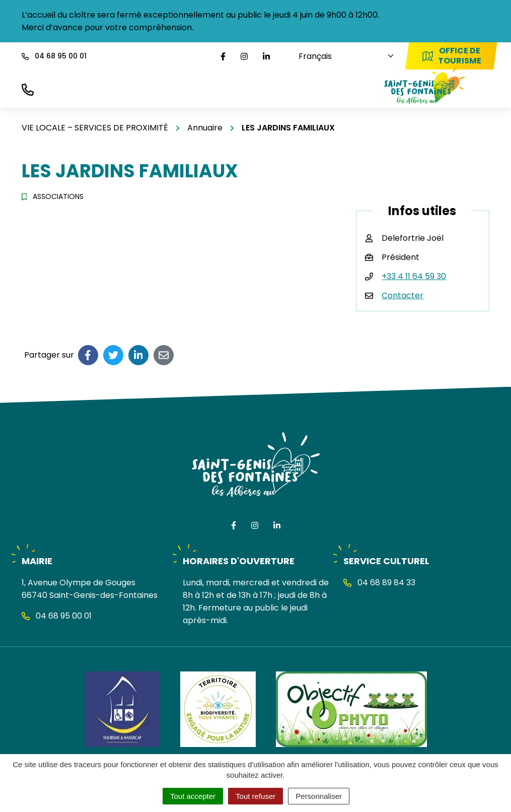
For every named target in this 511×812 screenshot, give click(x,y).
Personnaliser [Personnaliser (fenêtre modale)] (319, 796)
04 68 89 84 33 (379, 583)
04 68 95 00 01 (57, 616)
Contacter (403, 295)
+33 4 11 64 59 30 (414, 276)
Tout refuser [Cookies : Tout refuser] (255, 796)
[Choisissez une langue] (341, 56)
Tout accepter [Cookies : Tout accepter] (193, 796)
